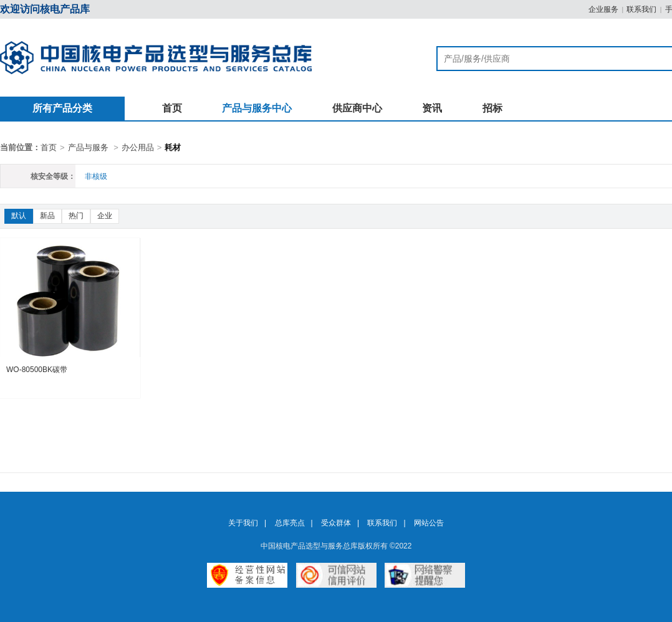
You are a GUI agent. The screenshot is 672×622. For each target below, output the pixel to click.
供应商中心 (357, 108)
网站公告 (429, 523)
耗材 (173, 147)
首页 (172, 108)
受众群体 (336, 523)
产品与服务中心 (257, 108)
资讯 (432, 108)
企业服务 (603, 9)
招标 (492, 108)
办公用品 (138, 147)
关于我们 (243, 523)
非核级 (96, 176)
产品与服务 (88, 147)
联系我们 (641, 9)
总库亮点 (290, 523)
